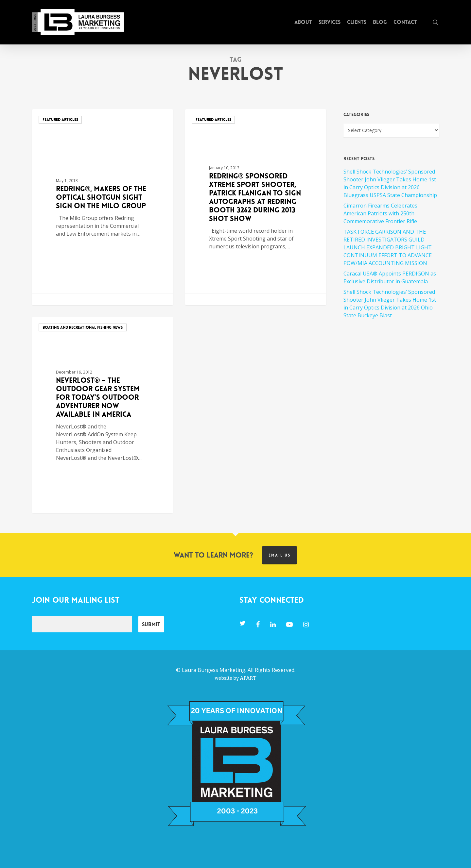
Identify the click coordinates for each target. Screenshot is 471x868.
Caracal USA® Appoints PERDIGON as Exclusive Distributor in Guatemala (390, 277)
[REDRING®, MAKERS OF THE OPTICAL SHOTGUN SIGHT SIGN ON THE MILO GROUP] (103, 207)
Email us (279, 555)
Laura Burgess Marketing (214, 670)
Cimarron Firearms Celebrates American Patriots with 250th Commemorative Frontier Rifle (380, 213)
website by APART (235, 678)
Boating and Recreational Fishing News (83, 327)
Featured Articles (60, 120)
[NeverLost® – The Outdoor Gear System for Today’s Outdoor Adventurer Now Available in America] (103, 415)
